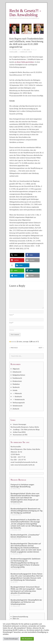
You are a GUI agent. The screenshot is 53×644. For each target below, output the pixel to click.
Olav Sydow (27, 50)
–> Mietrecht (17, 393)
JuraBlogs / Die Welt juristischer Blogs (26, 429)
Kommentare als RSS (20, 435)
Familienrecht (17, 378)
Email (11, 323)
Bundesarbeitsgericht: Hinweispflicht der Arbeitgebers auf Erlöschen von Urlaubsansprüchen (26, 602)
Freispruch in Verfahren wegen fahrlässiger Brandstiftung (22, 486)
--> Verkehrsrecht (23, 52)
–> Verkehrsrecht (19, 399)
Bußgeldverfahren (19, 375)
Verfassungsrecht (19, 403)
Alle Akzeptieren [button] (27, 639)
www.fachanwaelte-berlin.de (25, 465)
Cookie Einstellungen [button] (11, 639)
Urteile (30, 52)
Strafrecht (16, 387)
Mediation (16, 384)
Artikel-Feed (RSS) (19, 432)
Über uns (16, 619)
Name (11, 315)
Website (12, 330)
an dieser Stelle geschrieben (24, 62)
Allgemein (16, 369)
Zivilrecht (16, 409)
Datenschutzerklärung (20, 617)
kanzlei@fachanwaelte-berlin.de (26, 462)
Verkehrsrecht (17, 406)
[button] (17, 255)
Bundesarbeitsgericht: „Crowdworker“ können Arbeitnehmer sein (25, 536)
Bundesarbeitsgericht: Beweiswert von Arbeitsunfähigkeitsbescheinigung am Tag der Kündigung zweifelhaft (26, 511)
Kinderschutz (17, 381)
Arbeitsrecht (17, 372)
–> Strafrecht (17, 396)
